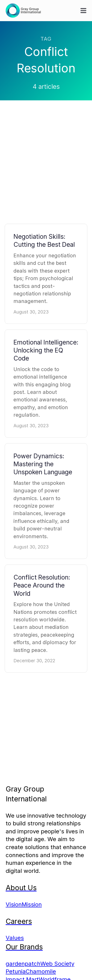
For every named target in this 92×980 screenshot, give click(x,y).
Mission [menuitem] (32, 904)
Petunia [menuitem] (16, 971)
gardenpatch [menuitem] (23, 964)
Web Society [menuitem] (57, 964)
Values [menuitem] (15, 938)
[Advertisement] (46, 167)
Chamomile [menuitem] (41, 971)
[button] (83, 10)
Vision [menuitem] (14, 904)
